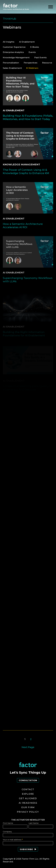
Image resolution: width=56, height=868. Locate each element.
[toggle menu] (51, 7)
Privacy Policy (28, 812)
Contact (28, 789)
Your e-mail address (13, 840)
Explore (28, 794)
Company (7, 832)
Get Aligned (28, 798)
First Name (8, 823)
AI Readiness (28, 803)
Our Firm (28, 807)
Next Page (28, 747)
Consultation (28, 780)
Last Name (34, 823)
